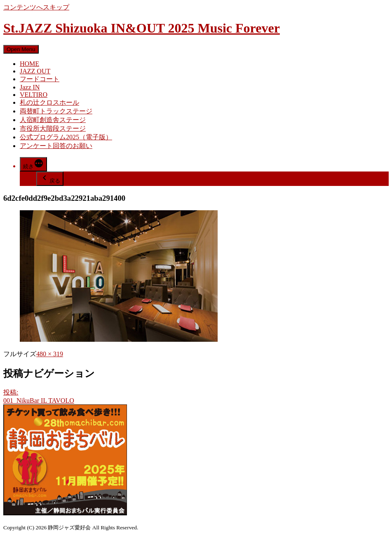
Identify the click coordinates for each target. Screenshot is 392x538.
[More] (33, 164)
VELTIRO (34, 95)
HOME (29, 64)
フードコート (40, 79)
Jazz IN (30, 87)
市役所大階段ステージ (53, 128)
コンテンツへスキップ (36, 7)
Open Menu (21, 49)
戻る (50, 178)
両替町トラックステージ (56, 111)
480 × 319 (50, 354)
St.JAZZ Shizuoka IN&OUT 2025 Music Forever (142, 28)
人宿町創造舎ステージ (53, 120)
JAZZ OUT (35, 71)
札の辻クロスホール (49, 102)
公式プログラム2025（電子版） (66, 137)
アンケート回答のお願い (56, 146)
